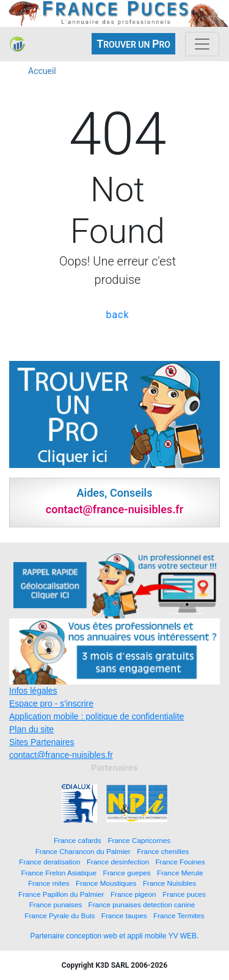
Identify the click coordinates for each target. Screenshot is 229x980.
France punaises (56, 904)
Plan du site (31, 729)
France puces (184, 894)
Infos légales (33, 691)
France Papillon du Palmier (61, 894)
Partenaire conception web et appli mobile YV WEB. (115, 936)
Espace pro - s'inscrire (51, 703)
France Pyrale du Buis (60, 915)
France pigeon (133, 894)
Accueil (42, 71)
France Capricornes (139, 840)
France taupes (124, 915)
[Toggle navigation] (202, 44)
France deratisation (49, 862)
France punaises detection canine (142, 904)
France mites (49, 883)
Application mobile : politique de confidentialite (96, 716)
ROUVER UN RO (133, 44)
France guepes (127, 873)
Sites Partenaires (42, 742)
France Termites (179, 915)
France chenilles (163, 851)
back (117, 315)
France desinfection (118, 862)
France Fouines (180, 862)
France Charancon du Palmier (83, 851)
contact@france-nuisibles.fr (61, 755)
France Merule (180, 873)
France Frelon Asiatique (59, 873)
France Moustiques (106, 883)
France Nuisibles (169, 883)
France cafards (78, 840)
